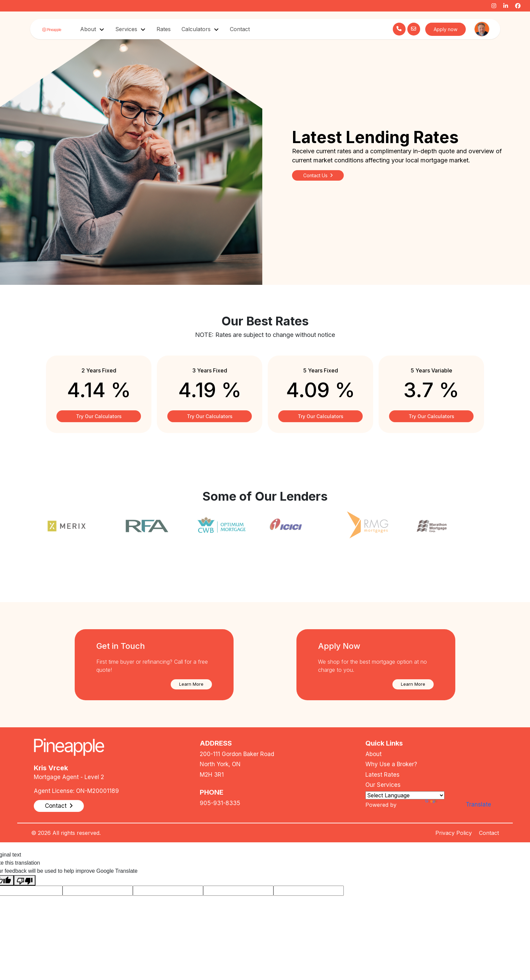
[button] (191, 684)
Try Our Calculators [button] (99, 416)
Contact (240, 29)
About (374, 754)
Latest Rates (382, 775)
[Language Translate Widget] (405, 795)
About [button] (89, 29)
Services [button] (127, 29)
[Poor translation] (25, 880)
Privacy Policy (454, 833)
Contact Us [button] (318, 175)
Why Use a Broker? (391, 764)
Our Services (383, 785)
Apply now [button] (445, 29)
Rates (164, 29)
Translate (445, 804)
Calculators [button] (197, 29)
